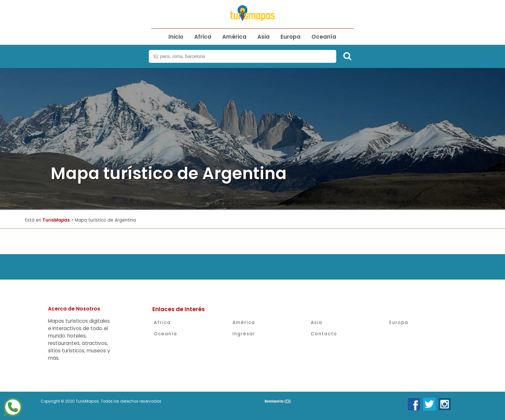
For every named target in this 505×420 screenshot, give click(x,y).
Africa (203, 37)
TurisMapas (56, 220)
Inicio (176, 37)
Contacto (324, 334)
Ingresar (244, 334)
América (234, 37)
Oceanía (324, 37)
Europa (291, 37)
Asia (263, 37)
